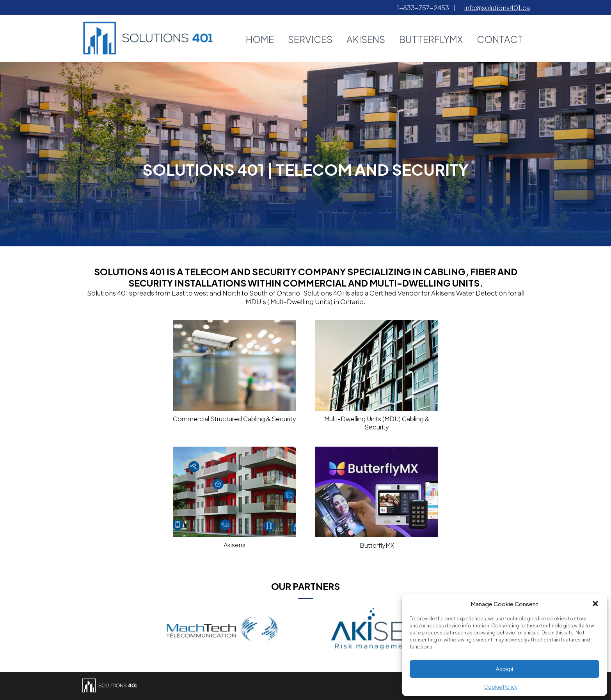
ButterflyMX (431, 39)
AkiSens (366, 39)
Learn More (306, 183)
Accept (504, 669)
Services (310, 39)
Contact (500, 39)
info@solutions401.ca (497, 7)
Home (260, 39)
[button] (595, 604)
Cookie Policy (501, 687)
